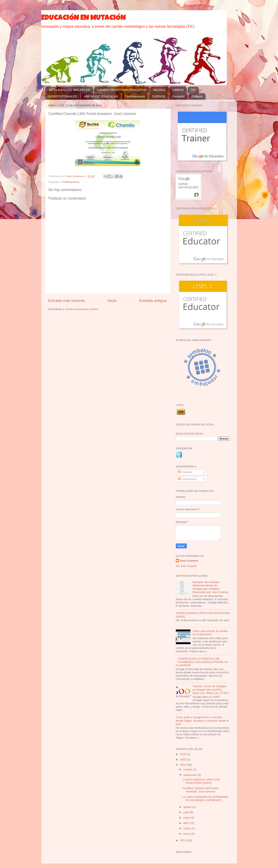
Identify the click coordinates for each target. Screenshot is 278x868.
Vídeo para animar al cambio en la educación (210, 633)
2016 (183, 754)
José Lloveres (189, 561)
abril (186, 823)
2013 (183, 840)
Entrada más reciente (67, 301)
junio (187, 812)
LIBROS (178, 90)
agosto (188, 807)
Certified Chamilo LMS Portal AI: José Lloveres (200, 790)
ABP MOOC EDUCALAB (101, 96)
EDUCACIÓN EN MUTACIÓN (83, 18)
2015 (183, 759)
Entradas (185, 472)
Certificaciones (135, 96)
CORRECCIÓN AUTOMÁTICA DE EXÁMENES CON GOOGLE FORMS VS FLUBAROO (202, 662)
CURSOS (158, 96)
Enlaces (197, 96)
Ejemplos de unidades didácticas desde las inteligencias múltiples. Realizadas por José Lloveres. (211, 587)
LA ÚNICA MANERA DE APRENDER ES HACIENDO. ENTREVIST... (205, 799)
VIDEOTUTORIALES (63, 96)
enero (187, 834)
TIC (193, 90)
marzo (188, 828)
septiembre (191, 775)
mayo (187, 818)
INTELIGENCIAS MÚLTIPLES (69, 90)
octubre (188, 769)
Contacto (178, 96)
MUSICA (159, 90)
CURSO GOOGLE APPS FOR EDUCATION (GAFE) (201, 781)
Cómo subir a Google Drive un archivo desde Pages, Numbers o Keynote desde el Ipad (202, 721)
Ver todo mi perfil (186, 566)
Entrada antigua (153, 301)
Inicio (112, 301)
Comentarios (187, 479)
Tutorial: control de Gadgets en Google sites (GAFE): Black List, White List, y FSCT (211, 690)
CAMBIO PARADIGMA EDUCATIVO (122, 90)
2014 (183, 765)
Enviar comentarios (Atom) (82, 309)
